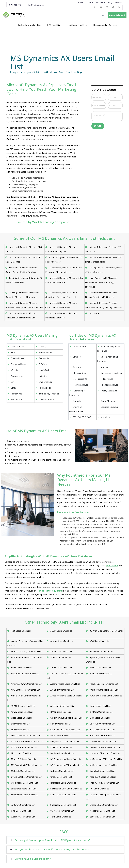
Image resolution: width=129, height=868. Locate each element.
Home (81, 2)
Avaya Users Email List (100, 706)
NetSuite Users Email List (62, 771)
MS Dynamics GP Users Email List (27, 765)
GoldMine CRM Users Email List (65, 730)
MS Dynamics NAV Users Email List (67, 765)
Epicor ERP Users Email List (102, 724)
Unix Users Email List (21, 811)
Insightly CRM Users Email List (65, 741)
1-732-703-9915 (15, 5)
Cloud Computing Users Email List (66, 718)
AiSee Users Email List (61, 657)
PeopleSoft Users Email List (103, 777)
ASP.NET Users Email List (23, 706)
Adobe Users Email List (61, 651)
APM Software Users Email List (26, 690)
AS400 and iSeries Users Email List (106, 696)
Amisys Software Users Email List (27, 684)
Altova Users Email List (100, 668)
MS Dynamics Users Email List (104, 765)
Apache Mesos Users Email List (65, 684)
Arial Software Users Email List (104, 690)
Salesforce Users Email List (24, 789)
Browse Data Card (117, 15)
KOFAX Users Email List (61, 747)
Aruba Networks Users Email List (66, 696)
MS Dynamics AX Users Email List (66, 759)
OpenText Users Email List (102, 771)
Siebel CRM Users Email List (63, 795)
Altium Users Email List (61, 668)
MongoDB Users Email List (24, 759)
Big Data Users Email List (101, 712)
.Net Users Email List (21, 631)
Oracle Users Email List (61, 777)
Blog (110, 2)
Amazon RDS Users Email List (25, 674)
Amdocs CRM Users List (101, 674)
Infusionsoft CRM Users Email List (27, 741)
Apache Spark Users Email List (104, 684)
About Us (90, 2)
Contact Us (101, 2)
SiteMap (118, 2)
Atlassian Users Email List (62, 706)
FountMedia (112, 566)
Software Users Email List (23, 805)
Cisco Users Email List (21, 718)
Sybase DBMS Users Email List (104, 805)
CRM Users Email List (100, 718)
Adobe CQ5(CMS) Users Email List (27, 651)
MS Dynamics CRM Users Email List (106, 759)
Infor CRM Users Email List (102, 736)
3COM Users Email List (61, 631)
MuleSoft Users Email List (23, 771)
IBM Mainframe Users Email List (26, 736)
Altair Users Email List (21, 668)
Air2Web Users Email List (101, 651)
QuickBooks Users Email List (25, 783)
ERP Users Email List (21, 730)
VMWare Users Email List (62, 811)
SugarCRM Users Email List (63, 805)
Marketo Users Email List (62, 753)
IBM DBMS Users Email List (102, 730)
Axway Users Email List (22, 712)
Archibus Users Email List (62, 690)
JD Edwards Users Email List (24, 747)
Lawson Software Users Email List (106, 747)
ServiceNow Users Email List (24, 795)
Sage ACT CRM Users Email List (104, 783)
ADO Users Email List (99, 641)
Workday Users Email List (23, 817)
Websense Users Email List (102, 811)
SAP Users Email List (99, 789)
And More (94, 313)
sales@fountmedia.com (35, 5)
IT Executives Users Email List (103, 741)
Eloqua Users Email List (61, 724)
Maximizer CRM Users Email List (105, 753)
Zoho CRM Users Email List (102, 817)
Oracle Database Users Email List (27, 777)
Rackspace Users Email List (63, 783)
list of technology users (50, 591)
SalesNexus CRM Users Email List (66, 789)
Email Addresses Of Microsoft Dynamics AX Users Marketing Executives (101, 282)
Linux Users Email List (21, 753)
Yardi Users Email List (61, 817)
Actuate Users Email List (62, 641)
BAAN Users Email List (61, 712)
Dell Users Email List (21, 724)
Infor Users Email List (61, 736)
